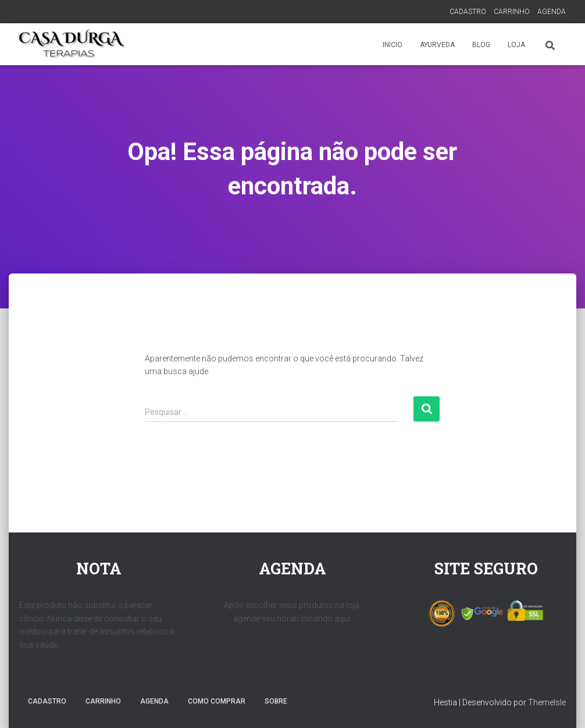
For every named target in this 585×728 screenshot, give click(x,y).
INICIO (393, 45)
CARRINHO (512, 12)
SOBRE (276, 701)
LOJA (516, 45)
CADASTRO (468, 12)
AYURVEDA (437, 45)
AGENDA (552, 12)
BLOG (481, 45)
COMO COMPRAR (217, 701)
